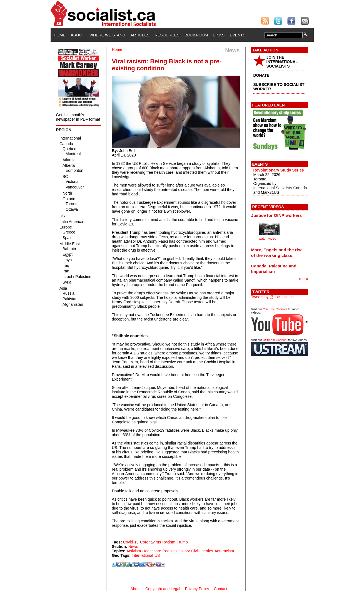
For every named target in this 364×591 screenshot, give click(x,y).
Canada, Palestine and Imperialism (274, 269)
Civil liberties (202, 551)
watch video (267, 239)
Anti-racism (224, 551)
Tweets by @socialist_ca (273, 297)
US (157, 555)
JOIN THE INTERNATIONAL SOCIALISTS (282, 62)
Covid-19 (131, 542)
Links (219, 35)
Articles (140, 35)
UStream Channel (275, 340)
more (304, 279)
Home (60, 35)
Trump (182, 542)
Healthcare (152, 551)
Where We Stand (107, 35)
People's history (176, 551)
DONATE (261, 75)
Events (238, 35)
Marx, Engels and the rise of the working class (277, 253)
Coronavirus (150, 542)
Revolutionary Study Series (279, 170)
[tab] (280, 215)
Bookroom (196, 35)
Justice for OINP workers (277, 215)
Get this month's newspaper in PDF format (78, 117)
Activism (134, 551)
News (133, 547)
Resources (167, 35)
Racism (169, 542)
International (142, 555)
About (78, 35)
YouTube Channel (275, 309)
